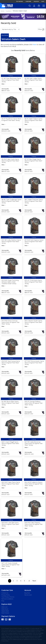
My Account (28, 595)
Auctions (8, 11)
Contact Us (5, 593)
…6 (29, 581)
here (35, 45)
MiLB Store (5, 609)
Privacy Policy (6, 595)
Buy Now (27, 593)
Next (34, 581)
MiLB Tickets (5, 613)
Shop (43, 1)
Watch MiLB (5, 611)
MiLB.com (36, 1)
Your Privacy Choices (8, 597)
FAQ (3, 601)
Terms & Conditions (7, 599)
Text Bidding (20, 1)
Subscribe (28, 1)
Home (2, 11)
